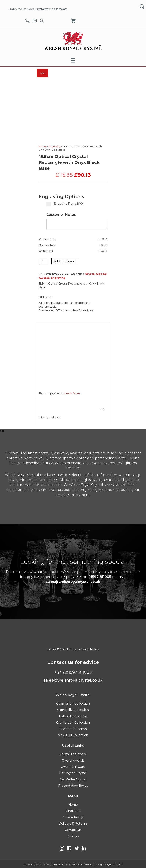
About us (73, 811)
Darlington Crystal (73, 773)
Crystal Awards (73, 760)
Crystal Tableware (73, 754)
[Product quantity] (44, 261)
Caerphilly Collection (73, 710)
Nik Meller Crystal (73, 779)
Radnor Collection (73, 729)
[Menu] (73, 60)
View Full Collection (73, 735)
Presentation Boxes (73, 786)
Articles (73, 836)
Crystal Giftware (73, 767)
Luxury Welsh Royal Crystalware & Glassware (38, 9)
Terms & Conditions (61, 649)
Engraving (55, 146)
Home (43, 146)
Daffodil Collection (73, 716)
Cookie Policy (73, 817)
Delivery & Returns (73, 824)
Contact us (73, 830)
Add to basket (65, 261)
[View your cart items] (75, 21)
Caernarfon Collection (73, 704)
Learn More (72, 393)
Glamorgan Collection (73, 723)
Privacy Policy (89, 649)
